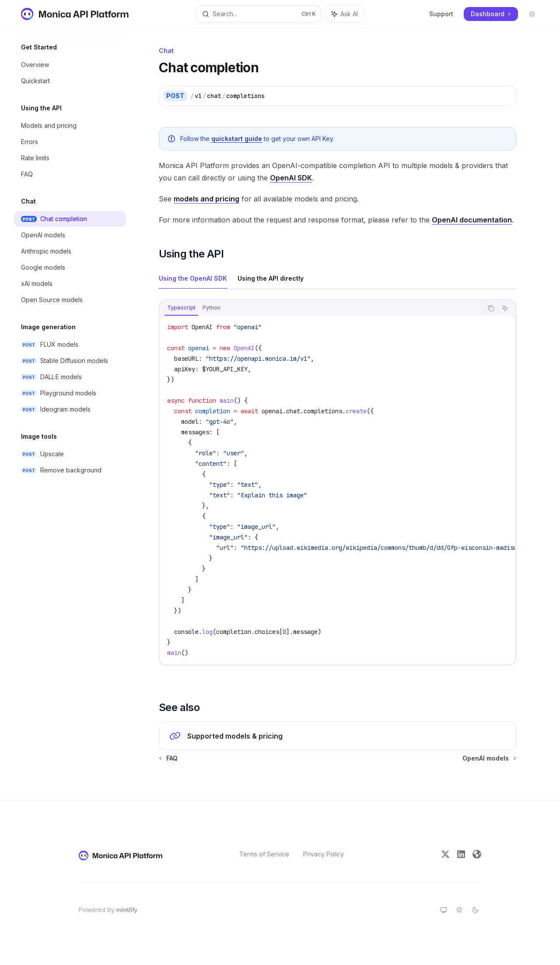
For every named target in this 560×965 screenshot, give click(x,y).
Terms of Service (264, 854)
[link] (338, 736)
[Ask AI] (505, 308)
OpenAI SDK (291, 178)
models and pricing (206, 199)
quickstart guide (237, 139)
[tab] (193, 278)
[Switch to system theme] (444, 910)
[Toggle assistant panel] (345, 14)
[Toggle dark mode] (532, 14)
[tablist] (321, 308)
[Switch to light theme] (459, 910)
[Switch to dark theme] (475, 910)
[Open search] (259, 14)
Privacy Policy (324, 854)
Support (441, 14)
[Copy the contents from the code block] (491, 308)
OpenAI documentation (472, 220)
